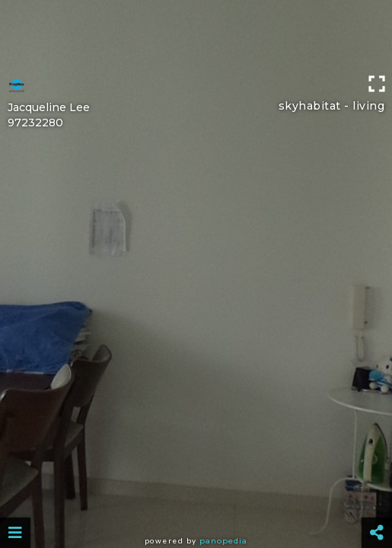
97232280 (35, 123)
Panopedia (223, 541)
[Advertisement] (196, 34)
